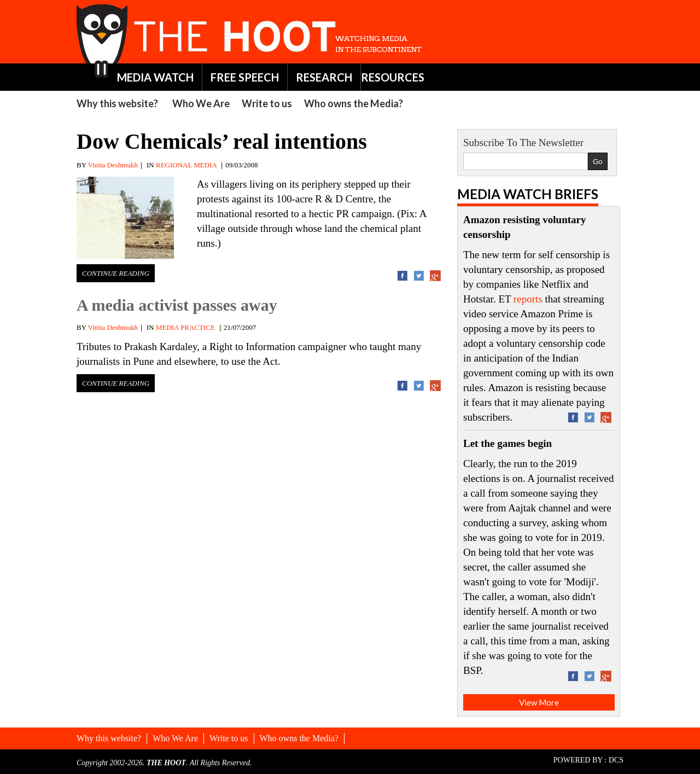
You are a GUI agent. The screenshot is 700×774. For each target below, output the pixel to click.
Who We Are (201, 103)
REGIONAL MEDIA (186, 165)
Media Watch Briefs (528, 194)
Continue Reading (116, 273)
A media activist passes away (177, 305)
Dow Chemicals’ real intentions (222, 141)
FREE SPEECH (245, 77)
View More (539, 702)
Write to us (267, 103)
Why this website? (117, 103)
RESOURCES (393, 77)
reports (528, 299)
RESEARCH (324, 77)
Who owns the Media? (354, 103)
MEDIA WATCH (155, 77)
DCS (616, 760)
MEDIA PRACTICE (185, 327)
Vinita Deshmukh (113, 165)
